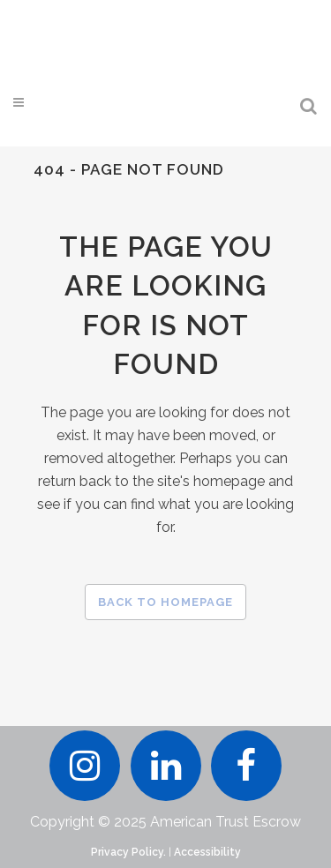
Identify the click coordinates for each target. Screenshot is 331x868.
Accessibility (207, 852)
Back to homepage (165, 602)
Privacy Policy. (128, 852)
